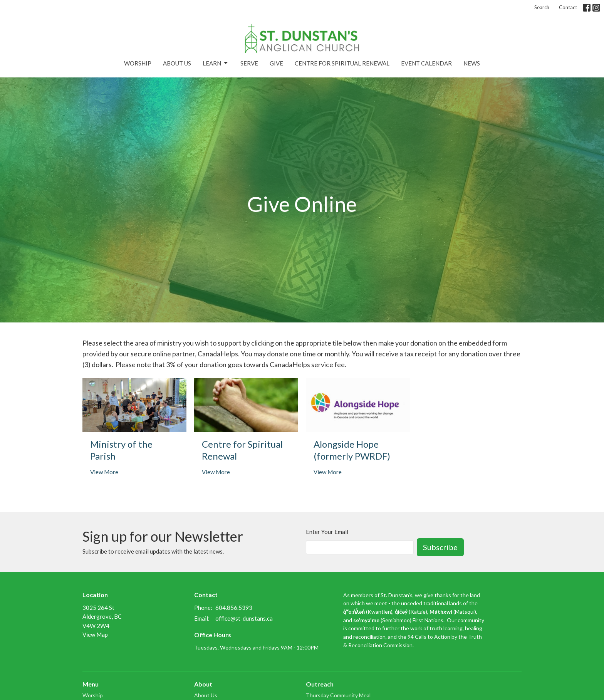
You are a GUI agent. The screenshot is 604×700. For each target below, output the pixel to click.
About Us (177, 63)
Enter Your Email (327, 532)
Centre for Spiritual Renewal (342, 63)
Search (542, 7)
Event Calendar (426, 63)
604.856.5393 (234, 608)
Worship (138, 63)
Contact (568, 7)
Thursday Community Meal (338, 695)
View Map (95, 635)
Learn (216, 63)
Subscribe (440, 547)
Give (276, 63)
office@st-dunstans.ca (244, 618)
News (472, 63)
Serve (249, 63)
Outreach (320, 684)
